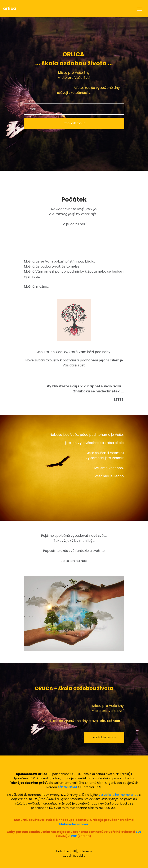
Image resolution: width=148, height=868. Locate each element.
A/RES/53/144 (68, 787)
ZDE (139, 832)
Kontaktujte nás (104, 737)
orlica (10, 8)
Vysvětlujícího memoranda (118, 795)
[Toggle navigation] (140, 9)
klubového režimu (74, 824)
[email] (74, 109)
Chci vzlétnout (74, 123)
